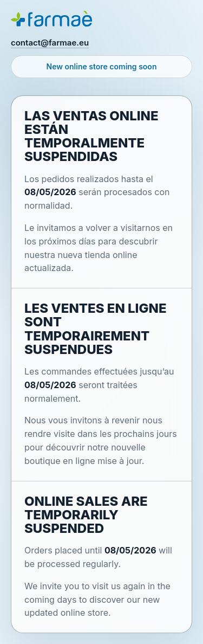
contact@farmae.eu (50, 43)
